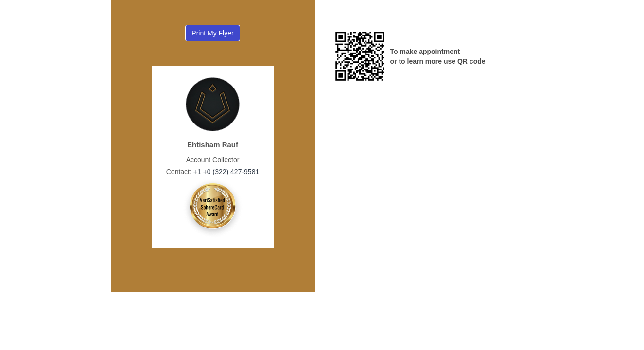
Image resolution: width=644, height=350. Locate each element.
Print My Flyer (212, 33)
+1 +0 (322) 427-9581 (225, 172)
